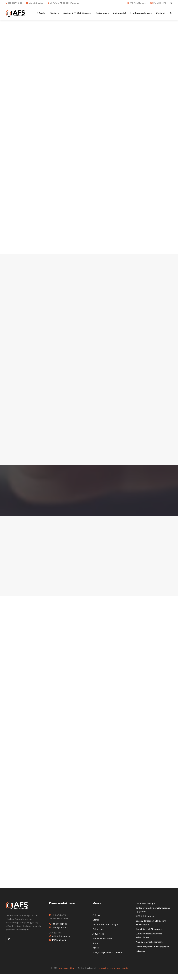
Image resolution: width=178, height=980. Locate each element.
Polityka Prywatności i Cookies (108, 956)
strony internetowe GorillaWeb (114, 972)
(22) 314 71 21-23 (15, 3)
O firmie (41, 13)
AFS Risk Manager (138, 3)
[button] (171, 13)
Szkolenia (141, 955)
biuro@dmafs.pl (36, 3)
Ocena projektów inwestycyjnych (153, 950)
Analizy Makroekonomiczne (151, 946)
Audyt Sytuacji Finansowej (150, 933)
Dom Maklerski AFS (66, 972)
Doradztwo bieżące (146, 907)
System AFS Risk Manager (77, 13)
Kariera (96, 952)
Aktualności (119, 13)
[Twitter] (171, 3)
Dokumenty (102, 13)
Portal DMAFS (160, 3)
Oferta (53, 13)
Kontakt (160, 13)
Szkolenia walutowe (141, 13)
